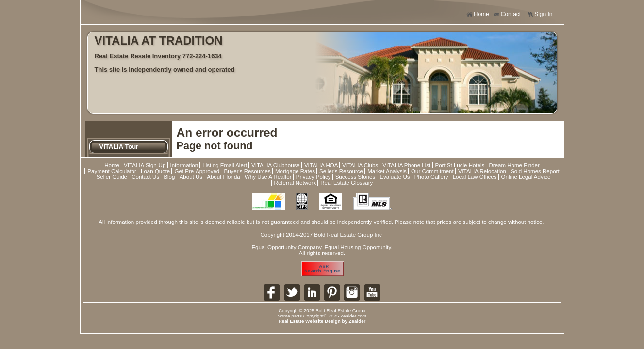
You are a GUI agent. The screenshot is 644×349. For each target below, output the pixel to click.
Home (478, 14)
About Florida (223, 177)
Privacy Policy (314, 177)
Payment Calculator (112, 171)
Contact (507, 14)
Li (312, 292)
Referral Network (295, 183)
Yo (372, 292)
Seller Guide (112, 177)
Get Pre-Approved (197, 171)
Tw (292, 292)
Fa (272, 292)
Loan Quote (155, 171)
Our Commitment (432, 171)
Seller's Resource (341, 171)
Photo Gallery (431, 177)
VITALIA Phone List (406, 165)
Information (184, 165)
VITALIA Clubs (360, 165)
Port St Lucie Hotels (460, 165)
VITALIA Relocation (482, 171)
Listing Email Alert (225, 165)
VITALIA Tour (119, 147)
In (352, 292)
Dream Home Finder (514, 165)
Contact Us (145, 177)
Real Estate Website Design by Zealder (322, 321)
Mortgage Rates (295, 171)
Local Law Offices (475, 177)
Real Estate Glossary (347, 183)
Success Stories (355, 177)
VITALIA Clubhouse (276, 165)
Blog (169, 177)
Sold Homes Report (535, 171)
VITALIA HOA (321, 165)
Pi (332, 292)
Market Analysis (387, 171)
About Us (191, 177)
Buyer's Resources (247, 171)
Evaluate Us (395, 177)
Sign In (540, 14)
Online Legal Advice (526, 177)
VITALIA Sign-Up (145, 165)
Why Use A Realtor (268, 177)
